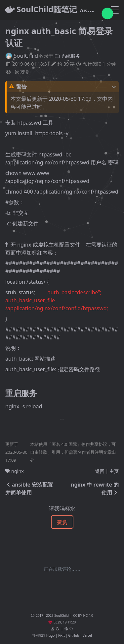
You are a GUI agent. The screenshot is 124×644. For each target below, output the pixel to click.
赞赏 (62, 522)
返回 (100, 471)
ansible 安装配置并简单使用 (29, 489)
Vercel (87, 635)
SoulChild (22, 56)
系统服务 (67, 56)
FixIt (62, 635)
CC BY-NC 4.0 (83, 615)
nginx (18, 471)
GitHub (74, 635)
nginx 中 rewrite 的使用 (95, 489)
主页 (114, 471)
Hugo (50, 635)
